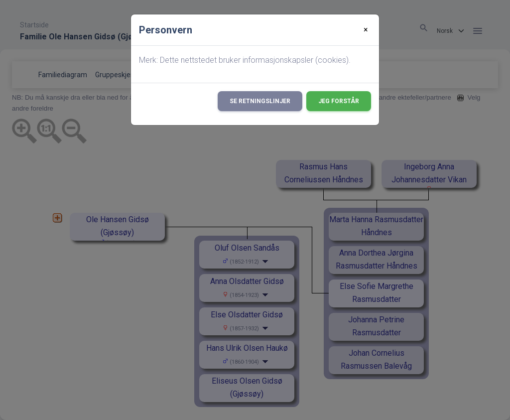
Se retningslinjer (260, 101)
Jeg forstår (339, 101)
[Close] (366, 30)
